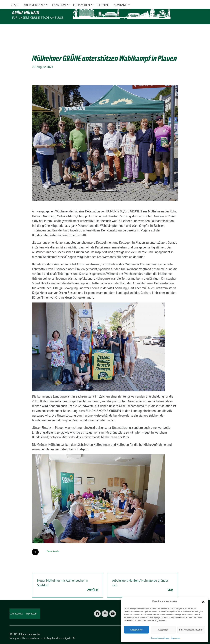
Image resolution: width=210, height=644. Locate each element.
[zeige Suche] (195, 3)
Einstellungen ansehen (191, 630)
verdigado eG (67, 631)
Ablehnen (163, 630)
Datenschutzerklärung (160, 638)
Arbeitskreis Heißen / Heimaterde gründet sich (142, 578)
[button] (203, 601)
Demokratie (53, 544)
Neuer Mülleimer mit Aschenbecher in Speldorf (67, 578)
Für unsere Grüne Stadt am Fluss (38, 18)
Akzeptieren (137, 630)
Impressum (176, 638)
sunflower (35, 631)
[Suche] (190, 3)
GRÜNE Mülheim (26, 13)
